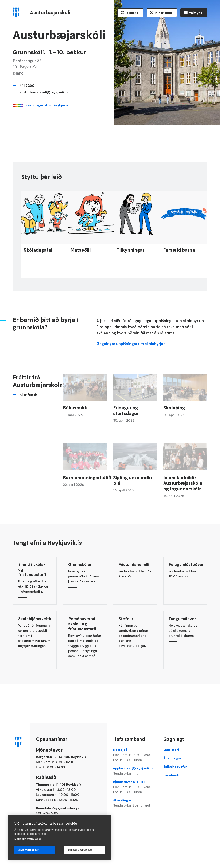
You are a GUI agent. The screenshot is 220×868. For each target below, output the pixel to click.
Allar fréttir (28, 404)
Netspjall (135, 755)
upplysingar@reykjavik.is (135, 771)
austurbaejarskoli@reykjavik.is (44, 92)
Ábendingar (135, 803)
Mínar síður (163, 13)
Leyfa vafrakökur (28, 850)
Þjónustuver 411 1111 (135, 787)
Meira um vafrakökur (28, 839)
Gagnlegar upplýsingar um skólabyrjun (131, 353)
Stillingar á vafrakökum (80, 850)
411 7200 (27, 85)
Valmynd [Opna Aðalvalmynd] (196, 13)
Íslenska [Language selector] (132, 13)
